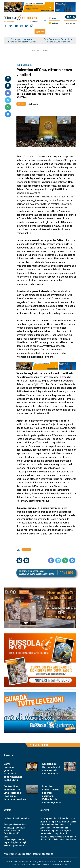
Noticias (55, 23)
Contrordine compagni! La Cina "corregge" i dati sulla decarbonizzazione (15, 793)
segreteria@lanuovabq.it (15, 842)
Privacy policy (10, 854)
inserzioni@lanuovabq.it (15, 845)
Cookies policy (25, 854)
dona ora (71, 17)
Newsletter (71, 23)
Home (36, 51)
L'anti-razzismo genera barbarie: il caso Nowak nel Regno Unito (13, 772)
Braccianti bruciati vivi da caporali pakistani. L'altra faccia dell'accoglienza (52, 794)
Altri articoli (40, 745)
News (54, 18)
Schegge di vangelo (22, 39)
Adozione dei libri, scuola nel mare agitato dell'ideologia (51, 769)
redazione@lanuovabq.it (15, 840)
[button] (40, 32)
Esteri (46, 51)
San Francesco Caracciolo (58, 39)
